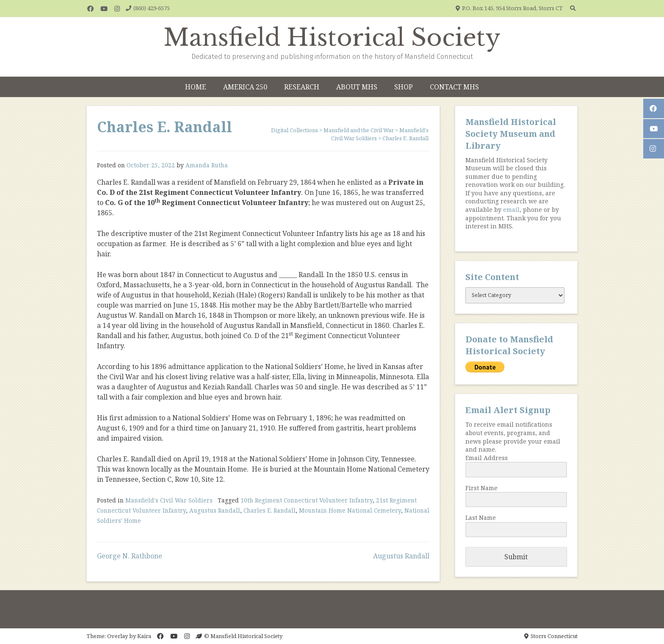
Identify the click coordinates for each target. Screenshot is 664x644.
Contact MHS (454, 87)
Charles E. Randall (270, 510)
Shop (404, 87)
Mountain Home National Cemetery (350, 510)
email (511, 210)
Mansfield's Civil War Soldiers (169, 500)
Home (196, 87)
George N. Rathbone (130, 556)
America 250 (245, 87)
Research (302, 87)
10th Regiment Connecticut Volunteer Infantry (307, 500)
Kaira (144, 636)
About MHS (357, 87)
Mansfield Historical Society (332, 38)
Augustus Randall (215, 510)
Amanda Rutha (207, 165)
